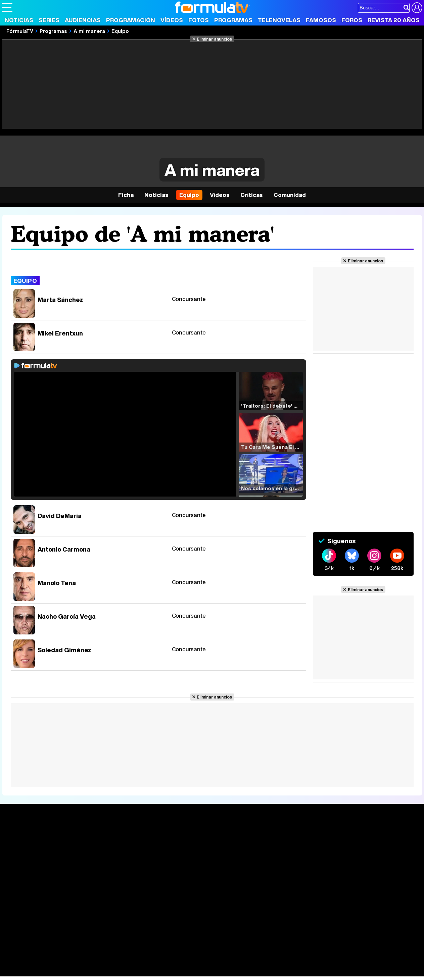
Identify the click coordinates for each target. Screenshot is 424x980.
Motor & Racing (139, 971)
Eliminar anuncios (214, 39)
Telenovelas (279, 20)
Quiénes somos (21, 915)
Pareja (100, 962)
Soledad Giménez (64, 650)
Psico (201, 962)
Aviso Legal (55, 915)
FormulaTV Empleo (70, 953)
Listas (96, 851)
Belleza (80, 962)
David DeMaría (60, 516)
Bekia (45, 962)
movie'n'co (175, 953)
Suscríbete (353, 861)
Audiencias (83, 20)
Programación (131, 20)
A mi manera (89, 31)
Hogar (184, 962)
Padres (120, 962)
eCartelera (109, 953)
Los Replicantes (55, 944)
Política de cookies (144, 915)
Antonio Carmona (64, 549)
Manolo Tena (57, 583)
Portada (18, 836)
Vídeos (172, 20)
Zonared (171, 971)
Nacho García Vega (67, 616)
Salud (138, 962)
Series (49, 20)
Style (64, 971)
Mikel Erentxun (60, 333)
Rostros (349, 836)
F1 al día (108, 971)
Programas (233, 20)
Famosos (321, 20)
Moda (61, 962)
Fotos (199, 20)
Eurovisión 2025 (274, 856)
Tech (89, 971)
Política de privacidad (95, 915)
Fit (171, 962)
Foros (352, 20)
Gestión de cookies (192, 915)
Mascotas (223, 962)
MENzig (46, 971)
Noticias (19, 20)
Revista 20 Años (394, 20)
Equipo (120, 31)
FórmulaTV (20, 31)
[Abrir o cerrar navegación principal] (7, 7)
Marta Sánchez (60, 300)
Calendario (101, 844)
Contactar (256, 915)
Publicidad (229, 915)
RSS (276, 915)
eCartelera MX (142, 953)
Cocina (156, 962)
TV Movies (101, 858)
